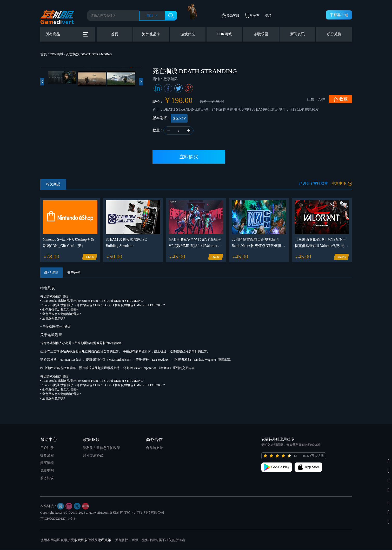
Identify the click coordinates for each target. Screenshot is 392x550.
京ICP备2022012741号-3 (58, 519)
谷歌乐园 (261, 34)
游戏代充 (188, 34)
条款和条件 (82, 540)
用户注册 (47, 448)
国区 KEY (179, 118)
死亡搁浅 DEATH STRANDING (89, 54)
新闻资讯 (297, 34)
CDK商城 (224, 34)
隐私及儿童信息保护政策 (101, 448)
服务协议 (47, 478)
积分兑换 (334, 34)
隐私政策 (104, 540)
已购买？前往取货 (313, 184)
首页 (115, 34)
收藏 (340, 99)
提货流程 (47, 456)
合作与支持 (154, 448)
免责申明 (47, 471)
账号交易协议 (93, 456)
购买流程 (47, 463)
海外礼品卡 (151, 34)
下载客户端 (339, 15)
